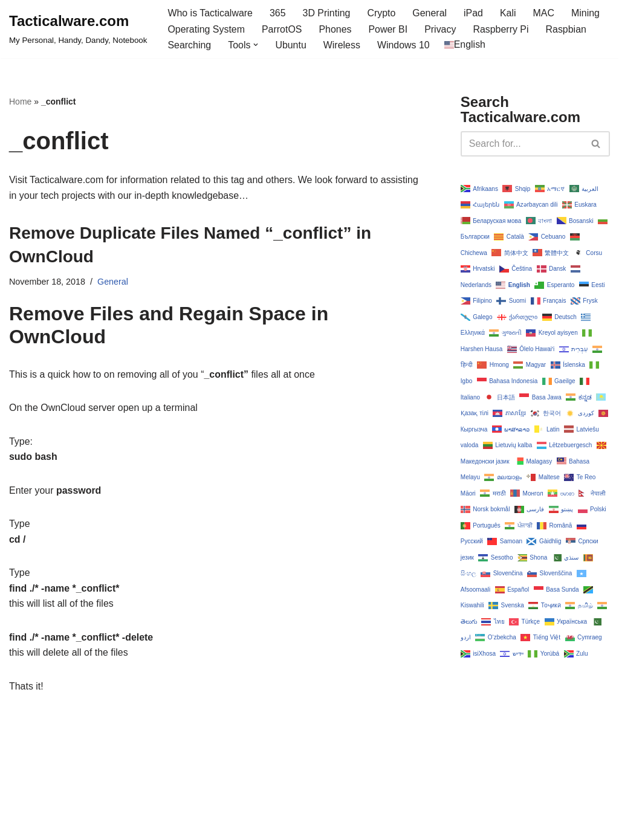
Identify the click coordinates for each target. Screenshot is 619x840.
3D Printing (327, 13)
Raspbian (567, 29)
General (431, 13)
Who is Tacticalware (210, 13)
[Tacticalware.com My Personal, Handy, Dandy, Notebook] (78, 29)
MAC (545, 13)
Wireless (342, 45)
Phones (335, 29)
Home (20, 102)
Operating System (206, 29)
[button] (256, 45)
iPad (474, 13)
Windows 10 (404, 45)
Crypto (382, 13)
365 (278, 13)
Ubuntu (291, 45)
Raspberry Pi (502, 29)
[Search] (522, 144)
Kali (509, 13)
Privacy (441, 29)
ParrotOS (282, 29)
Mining (587, 13)
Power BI (388, 29)
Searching (189, 45)
